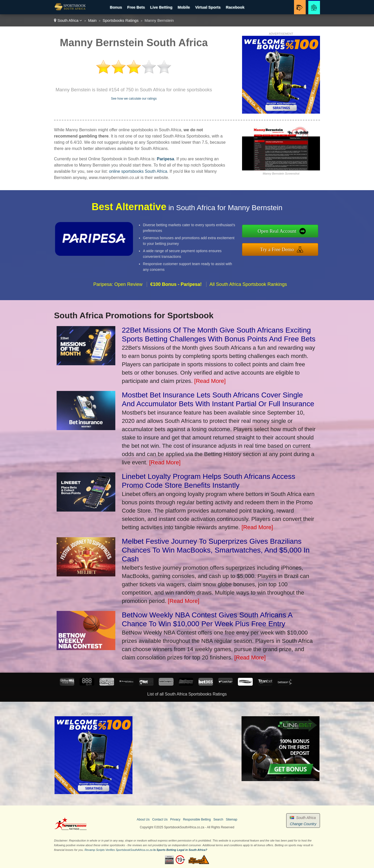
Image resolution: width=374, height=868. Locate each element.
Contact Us (160, 819)
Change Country (303, 824)
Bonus (116, 7)
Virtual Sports (208, 7)
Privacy (175, 819)
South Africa (68, 20)
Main (92, 20)
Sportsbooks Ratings (121, 20)
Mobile (184, 7)
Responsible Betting (197, 819)
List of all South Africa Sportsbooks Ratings (187, 694)
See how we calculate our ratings (134, 99)
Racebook (235, 7)
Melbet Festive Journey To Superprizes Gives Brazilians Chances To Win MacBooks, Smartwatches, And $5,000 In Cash (216, 550)
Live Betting (161, 7)
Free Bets (136, 7)
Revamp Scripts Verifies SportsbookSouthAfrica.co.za (118, 850)
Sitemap (231, 819)
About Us (143, 819)
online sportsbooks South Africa (138, 171)
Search (218, 819)
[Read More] (210, 381)
